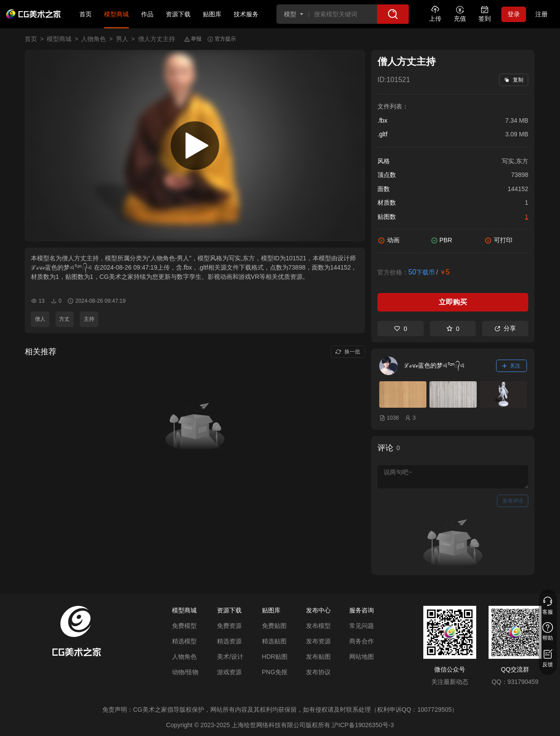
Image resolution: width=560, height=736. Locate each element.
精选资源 (229, 641)
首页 (86, 14)
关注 (511, 366)
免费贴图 (274, 626)
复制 (513, 80)
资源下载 (178, 14)
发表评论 (513, 501)
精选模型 (184, 641)
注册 (541, 14)
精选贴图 (274, 641)
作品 (147, 14)
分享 (505, 328)
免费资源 (229, 626)
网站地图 (362, 657)
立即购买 (453, 302)
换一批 (348, 352)
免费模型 (184, 626)
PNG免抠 (275, 672)
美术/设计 (230, 657)
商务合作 (362, 641)
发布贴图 (318, 657)
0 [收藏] (453, 329)
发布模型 (318, 626)
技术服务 (246, 14)
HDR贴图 (275, 657)
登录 (514, 14)
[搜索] (393, 14)
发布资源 (318, 641)
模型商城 (116, 14)
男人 (122, 39)
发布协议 (318, 672)
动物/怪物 (185, 672)
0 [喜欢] (400, 329)
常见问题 (362, 626)
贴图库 (212, 14)
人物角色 (93, 39)
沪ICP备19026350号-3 (363, 725)
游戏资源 (229, 672)
